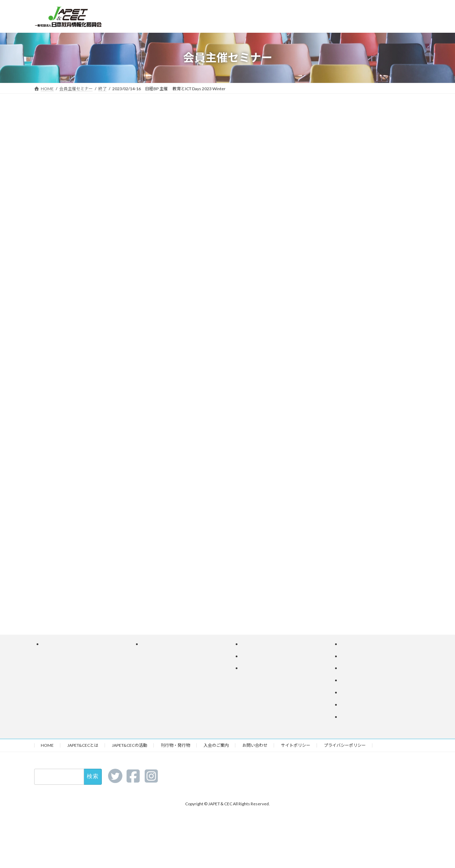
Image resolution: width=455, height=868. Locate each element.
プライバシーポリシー (345, 745)
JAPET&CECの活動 (130, 745)
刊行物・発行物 (175, 745)
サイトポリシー (296, 745)
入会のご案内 (216, 745)
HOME (47, 745)
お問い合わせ (255, 745)
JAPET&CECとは (83, 745)
